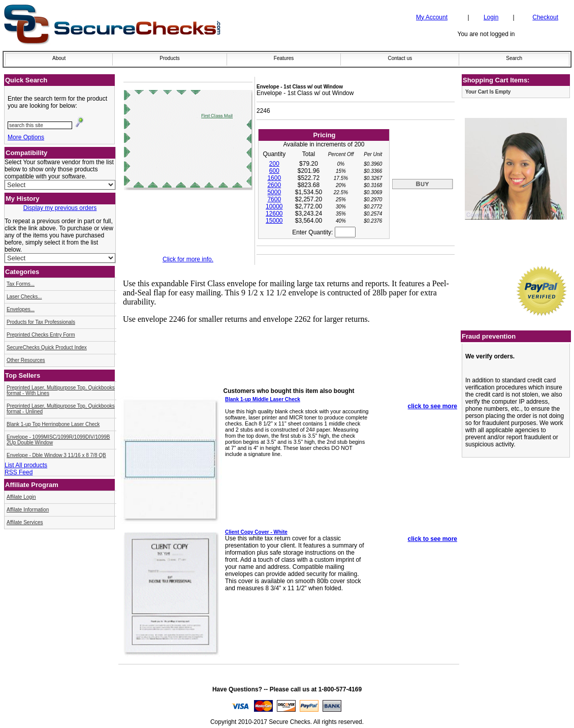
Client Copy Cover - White (256, 532)
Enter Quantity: (324, 232)
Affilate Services (25, 522)
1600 (274, 178)
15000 (274, 221)
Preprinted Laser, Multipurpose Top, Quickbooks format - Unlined (61, 409)
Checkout (545, 17)
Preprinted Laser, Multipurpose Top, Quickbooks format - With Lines (61, 390)
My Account (432, 17)
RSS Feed (19, 472)
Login (491, 17)
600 (274, 171)
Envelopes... (21, 309)
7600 (274, 199)
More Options (26, 137)
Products (169, 58)
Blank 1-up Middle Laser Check (263, 399)
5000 (274, 192)
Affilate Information (28, 510)
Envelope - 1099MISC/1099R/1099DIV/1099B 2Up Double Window (58, 440)
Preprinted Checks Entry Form (41, 335)
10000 (274, 206)
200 (274, 164)
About (59, 58)
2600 (274, 185)
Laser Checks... (24, 297)
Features (284, 58)
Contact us (400, 58)
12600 (274, 214)
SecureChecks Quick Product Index (47, 347)
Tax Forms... (21, 284)
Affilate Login (21, 497)
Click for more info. (188, 259)
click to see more (433, 406)
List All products (26, 465)
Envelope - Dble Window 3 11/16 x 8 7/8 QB (56, 455)
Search (514, 58)
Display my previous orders (60, 208)
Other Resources (26, 360)
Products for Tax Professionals (41, 322)
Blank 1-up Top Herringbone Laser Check (53, 424)
